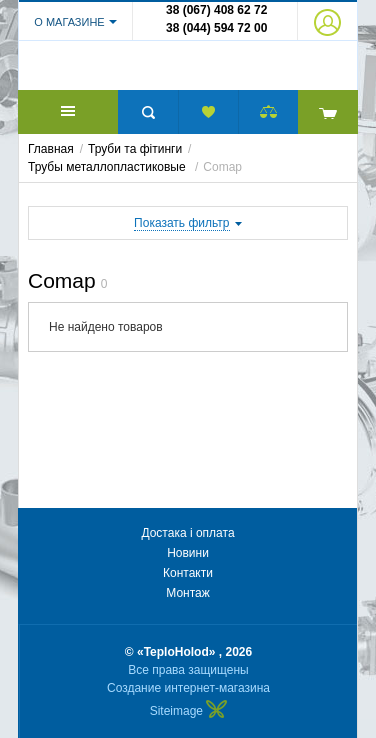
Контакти (188, 573)
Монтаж (188, 593)
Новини (188, 553)
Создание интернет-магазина (188, 688)
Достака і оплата (187, 533)
